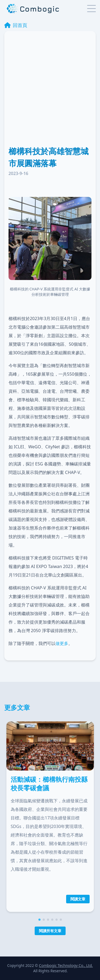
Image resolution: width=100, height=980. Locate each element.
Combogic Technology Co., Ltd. (66, 965)
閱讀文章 (78, 899)
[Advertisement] (50, 92)
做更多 (62, 643)
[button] (39, 920)
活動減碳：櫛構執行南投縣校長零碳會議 (49, 783)
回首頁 (16, 25)
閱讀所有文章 (50, 931)
